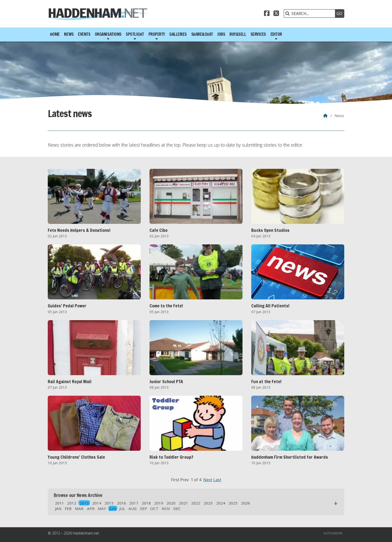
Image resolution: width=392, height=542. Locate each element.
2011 (59, 503)
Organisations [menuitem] (108, 34)
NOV (166, 508)
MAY (102, 508)
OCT (154, 508)
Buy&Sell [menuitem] (238, 34)
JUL (122, 508)
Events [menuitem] (84, 34)
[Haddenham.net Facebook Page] (267, 14)
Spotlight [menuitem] (135, 34)
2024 (221, 503)
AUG (132, 508)
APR (91, 508)
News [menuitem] (69, 34)
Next (208, 480)
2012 (72, 503)
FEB (68, 508)
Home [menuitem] (55, 34)
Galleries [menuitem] (178, 34)
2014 (97, 503)
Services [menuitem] (258, 34)
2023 (208, 503)
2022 (196, 503)
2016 (121, 503)
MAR (79, 508)
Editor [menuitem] (276, 34)
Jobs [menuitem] (221, 34)
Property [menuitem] (157, 34)
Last (217, 480)
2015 (109, 503)
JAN (58, 508)
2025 (233, 503)
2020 (171, 503)
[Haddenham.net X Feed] (276, 14)
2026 (245, 503)
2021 (183, 503)
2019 (159, 503)
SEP (143, 508)
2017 (134, 503)
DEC (177, 508)
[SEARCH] (311, 14)
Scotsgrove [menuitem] (333, 533)
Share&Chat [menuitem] (202, 34)
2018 (146, 503)
